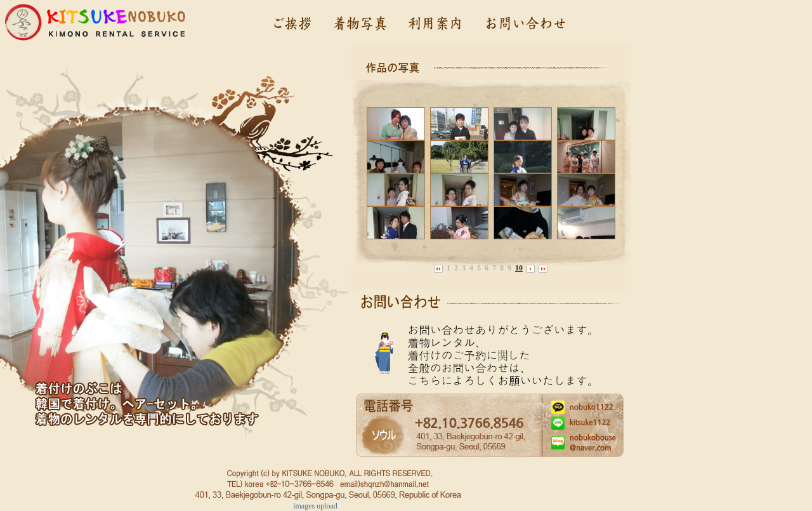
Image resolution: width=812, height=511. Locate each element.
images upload (315, 506)
